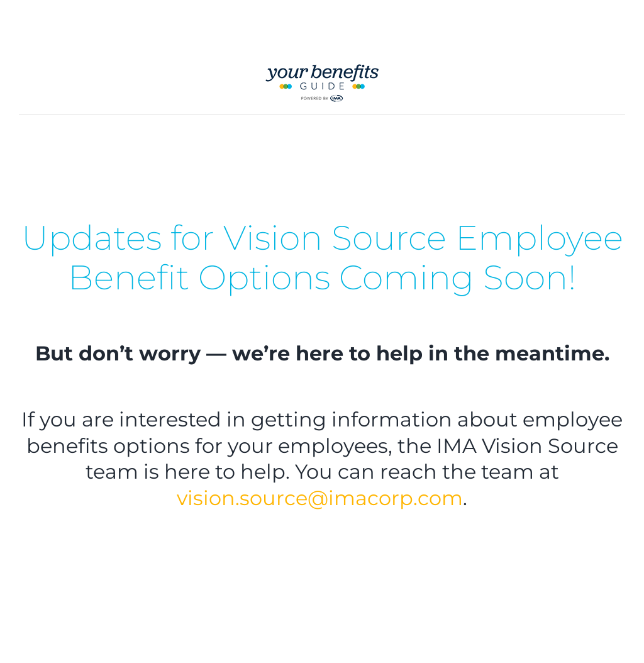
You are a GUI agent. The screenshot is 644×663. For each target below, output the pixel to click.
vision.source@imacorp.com (320, 498)
